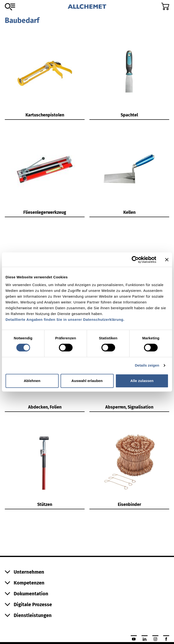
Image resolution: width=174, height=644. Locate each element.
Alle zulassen (142, 381)
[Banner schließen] (167, 260)
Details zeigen (147, 365)
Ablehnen (32, 381)
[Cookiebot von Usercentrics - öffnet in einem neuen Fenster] (135, 260)
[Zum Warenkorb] (165, 6)
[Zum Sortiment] (10, 7)
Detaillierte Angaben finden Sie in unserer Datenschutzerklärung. (65, 319)
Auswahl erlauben (87, 381)
